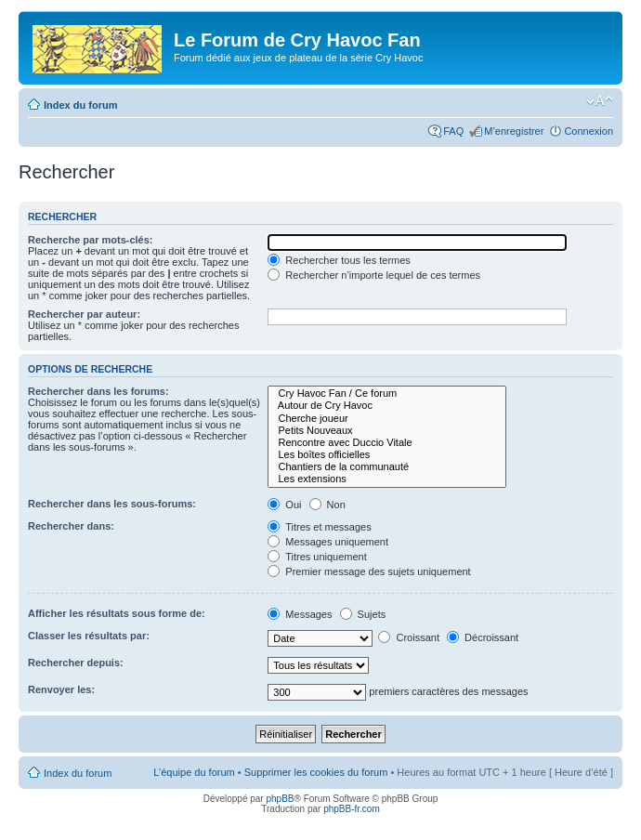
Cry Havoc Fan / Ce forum (387, 394)
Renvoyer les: (61, 689)
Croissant (409, 637)
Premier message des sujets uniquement (369, 571)
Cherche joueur (387, 419)
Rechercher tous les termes (339, 260)
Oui (284, 505)
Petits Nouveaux (387, 431)
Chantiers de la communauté (387, 467)
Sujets (363, 614)
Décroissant (483, 637)
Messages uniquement (328, 542)
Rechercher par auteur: (84, 314)
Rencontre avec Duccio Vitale (387, 443)
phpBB (280, 799)
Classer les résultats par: (89, 636)
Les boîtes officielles (387, 455)
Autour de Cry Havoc (387, 406)
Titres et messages (319, 527)
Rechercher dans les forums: (98, 391)
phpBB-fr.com (352, 809)
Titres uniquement (317, 557)
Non (327, 505)
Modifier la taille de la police (600, 101)
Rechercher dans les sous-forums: (112, 504)
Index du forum (80, 105)
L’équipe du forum (194, 772)
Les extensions (387, 479)
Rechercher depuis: (76, 663)
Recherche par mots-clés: (91, 240)
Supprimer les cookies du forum (316, 772)
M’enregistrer (514, 131)
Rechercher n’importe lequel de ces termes (374, 275)
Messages (300, 614)
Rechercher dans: (71, 526)
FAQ (453, 131)
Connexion (589, 131)
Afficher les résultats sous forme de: (117, 613)
